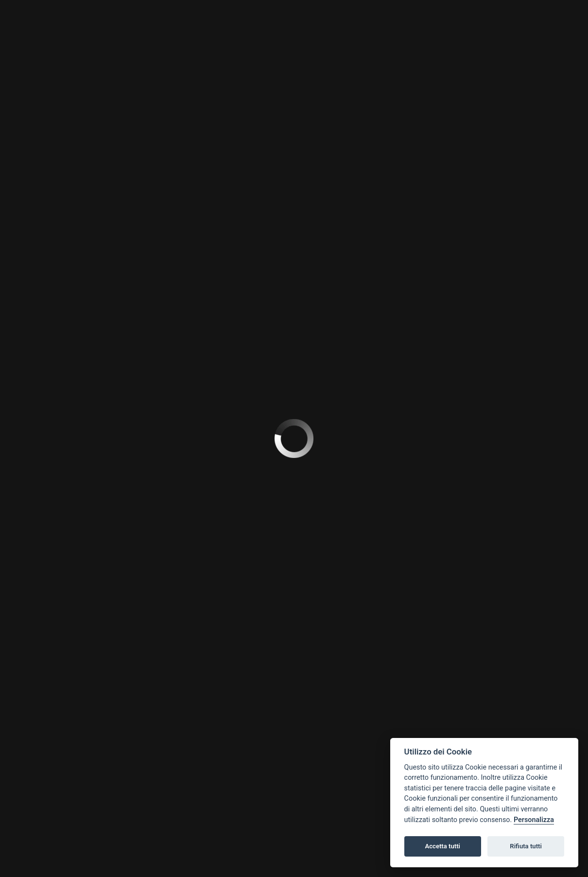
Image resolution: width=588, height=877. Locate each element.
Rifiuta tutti (526, 846)
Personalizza (534, 820)
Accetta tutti (442, 846)
